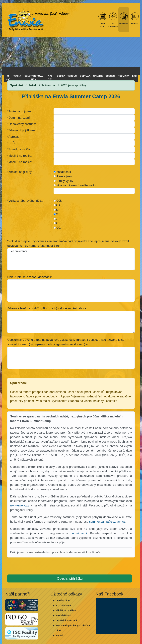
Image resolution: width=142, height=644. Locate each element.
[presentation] (71, 567)
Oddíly (61, 76)
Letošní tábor (63, 600)
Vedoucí (72, 76)
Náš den (50, 78)
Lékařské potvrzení (66, 620)
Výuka (17, 76)
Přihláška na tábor (66, 610)
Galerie (98, 76)
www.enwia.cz (20, 505)
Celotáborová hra (34, 78)
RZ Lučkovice (63, 605)
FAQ (134, 76)
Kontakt (60, 635)
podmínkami (79, 533)
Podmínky (124, 76)
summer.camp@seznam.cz (107, 522)
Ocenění (110, 76)
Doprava (85, 76)
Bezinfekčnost (64, 615)
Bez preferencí (71, 259)
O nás (8, 78)
